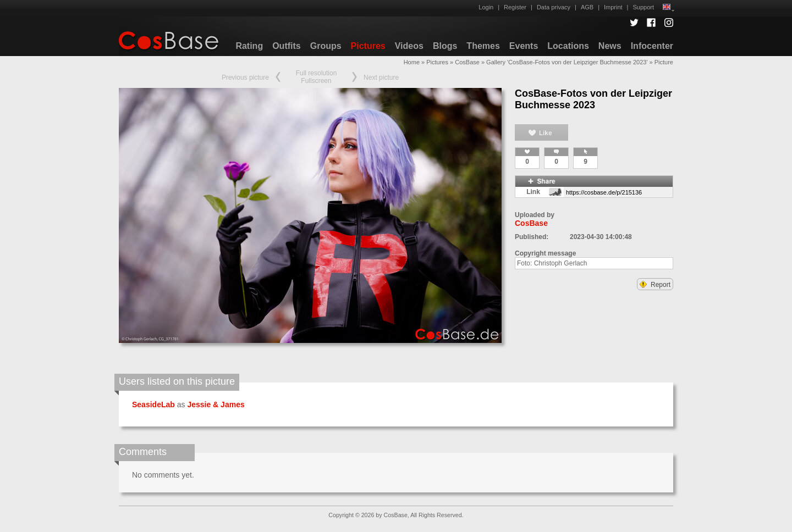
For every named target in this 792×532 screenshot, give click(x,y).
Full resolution (317, 73)
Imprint (613, 7)
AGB (587, 7)
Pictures (368, 46)
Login (486, 7)
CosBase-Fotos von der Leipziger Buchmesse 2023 (593, 99)
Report (655, 285)
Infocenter (652, 46)
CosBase (467, 62)
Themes (483, 46)
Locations (568, 46)
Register (515, 7)
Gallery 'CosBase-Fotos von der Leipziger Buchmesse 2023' (567, 62)
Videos (409, 46)
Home (412, 62)
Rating (249, 46)
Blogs (445, 46)
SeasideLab (153, 404)
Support (643, 7)
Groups (326, 46)
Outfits (287, 46)
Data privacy (554, 7)
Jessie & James (216, 404)
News (610, 46)
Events (524, 46)
